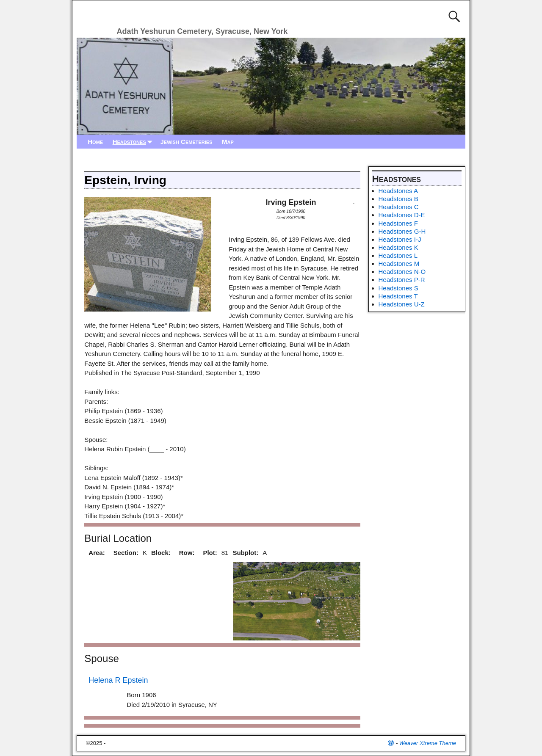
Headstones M (399, 263)
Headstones (134, 142)
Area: (97, 553)
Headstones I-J (400, 239)
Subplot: (245, 553)
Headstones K (398, 247)
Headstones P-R (402, 280)
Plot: (210, 553)
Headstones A (398, 191)
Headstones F (398, 223)
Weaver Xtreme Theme (428, 743)
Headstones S (398, 288)
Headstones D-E (402, 215)
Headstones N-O (402, 272)
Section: (126, 553)
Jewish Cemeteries (186, 142)
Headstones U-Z (402, 304)
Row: (187, 553)
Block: (161, 553)
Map (228, 142)
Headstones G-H (402, 231)
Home (95, 142)
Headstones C (399, 207)
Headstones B (398, 199)
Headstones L (398, 255)
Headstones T (398, 296)
